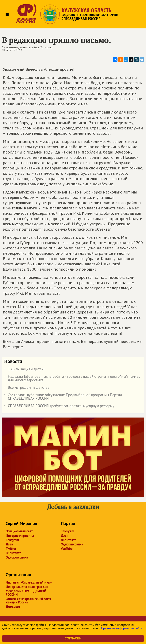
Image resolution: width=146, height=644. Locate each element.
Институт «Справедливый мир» (29, 582)
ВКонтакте (13, 553)
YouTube (67, 549)
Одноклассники (17, 557)
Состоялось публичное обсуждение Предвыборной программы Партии (63, 397)
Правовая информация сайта (122, 628)
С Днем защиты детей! (24, 370)
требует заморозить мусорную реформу (59, 407)
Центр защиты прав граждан (27, 587)
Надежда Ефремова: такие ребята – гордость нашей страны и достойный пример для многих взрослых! (72, 378)
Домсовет (13, 607)
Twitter (11, 549)
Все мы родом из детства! (27, 388)
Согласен (73, 638)
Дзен (9, 544)
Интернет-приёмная (20, 536)
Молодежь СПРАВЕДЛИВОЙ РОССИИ (26, 593)
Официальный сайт (19, 531)
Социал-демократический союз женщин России (28, 601)
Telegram (12, 540)
